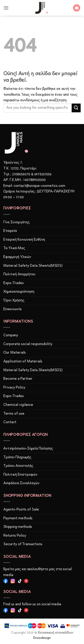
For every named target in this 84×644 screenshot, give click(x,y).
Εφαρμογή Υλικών (17, 257)
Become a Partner (18, 379)
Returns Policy (15, 536)
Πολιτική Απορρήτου (19, 274)
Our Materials (15, 353)
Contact (10, 422)
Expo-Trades (14, 283)
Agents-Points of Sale (22, 510)
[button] (6, 8)
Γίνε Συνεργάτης (17, 222)
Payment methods (18, 518)
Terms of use (14, 414)
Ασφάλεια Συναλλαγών (21, 483)
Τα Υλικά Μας (14, 248)
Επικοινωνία (12, 309)
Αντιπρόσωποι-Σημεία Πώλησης (28, 449)
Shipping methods (18, 527)
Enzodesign (42, 638)
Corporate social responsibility (28, 344)
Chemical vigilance (18, 405)
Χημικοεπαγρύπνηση (19, 292)
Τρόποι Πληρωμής (17, 457)
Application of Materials (23, 362)
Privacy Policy (14, 388)
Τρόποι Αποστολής (18, 466)
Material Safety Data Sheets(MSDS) (33, 266)
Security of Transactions (23, 544)
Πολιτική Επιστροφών (20, 475)
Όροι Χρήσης (14, 301)
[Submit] (76, 108)
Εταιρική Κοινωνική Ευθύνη (24, 240)
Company (11, 335)
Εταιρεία (10, 231)
